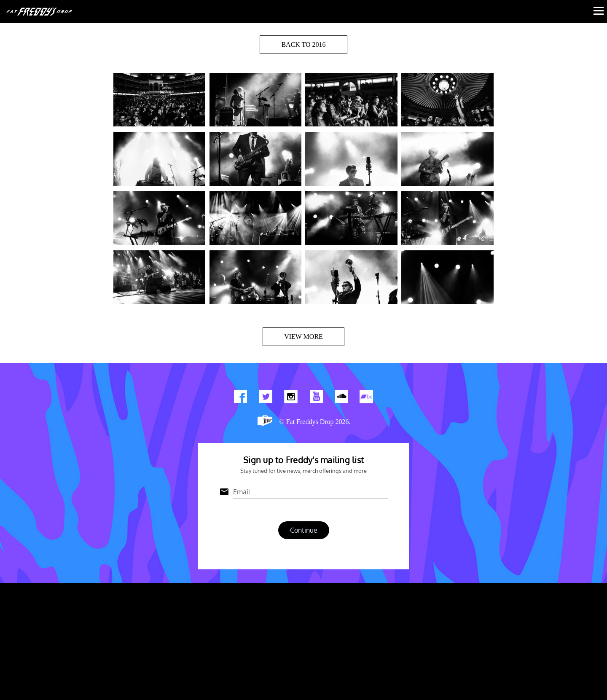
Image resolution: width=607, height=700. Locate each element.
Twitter (266, 398)
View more (303, 337)
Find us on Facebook (240, 398)
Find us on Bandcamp (367, 398)
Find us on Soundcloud (341, 398)
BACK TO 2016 (303, 44)
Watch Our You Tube (316, 398)
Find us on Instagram (291, 398)
